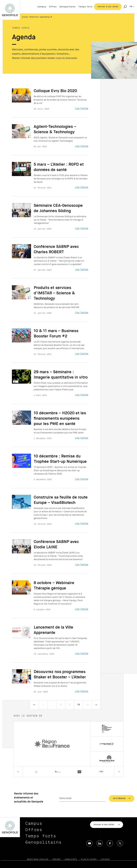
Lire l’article (82, 109)
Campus (42, 7)
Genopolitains (67, 7)
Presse (57, 859)
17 (70, 705)
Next (119, 772)
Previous (18, 772)
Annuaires (71, 859)
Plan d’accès (89, 859)
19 (87, 705)
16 (61, 705)
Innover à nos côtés (108, 7)
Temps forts (85, 7)
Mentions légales (38, 859)
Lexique (105, 859)
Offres (53, 7)
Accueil (25, 17)
